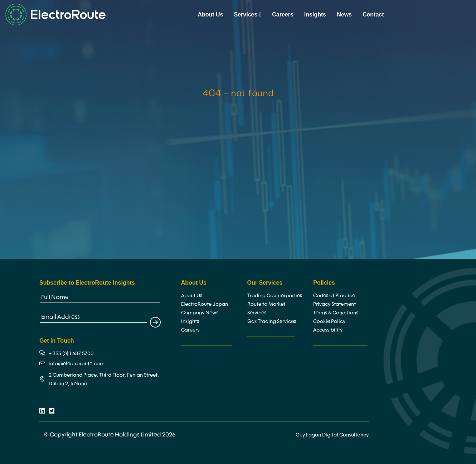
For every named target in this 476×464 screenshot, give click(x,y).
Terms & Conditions (336, 313)
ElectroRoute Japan (205, 304)
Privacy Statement (334, 304)
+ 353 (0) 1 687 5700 (71, 353)
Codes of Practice (334, 295)
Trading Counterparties (275, 295)
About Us (210, 14)
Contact (373, 14)
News (344, 14)
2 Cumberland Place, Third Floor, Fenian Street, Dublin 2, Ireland (104, 379)
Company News (200, 313)
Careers (283, 14)
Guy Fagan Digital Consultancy (332, 435)
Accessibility (328, 330)
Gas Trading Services (272, 321)
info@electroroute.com (77, 363)
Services (248, 14)
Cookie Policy (329, 321)
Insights (315, 14)
